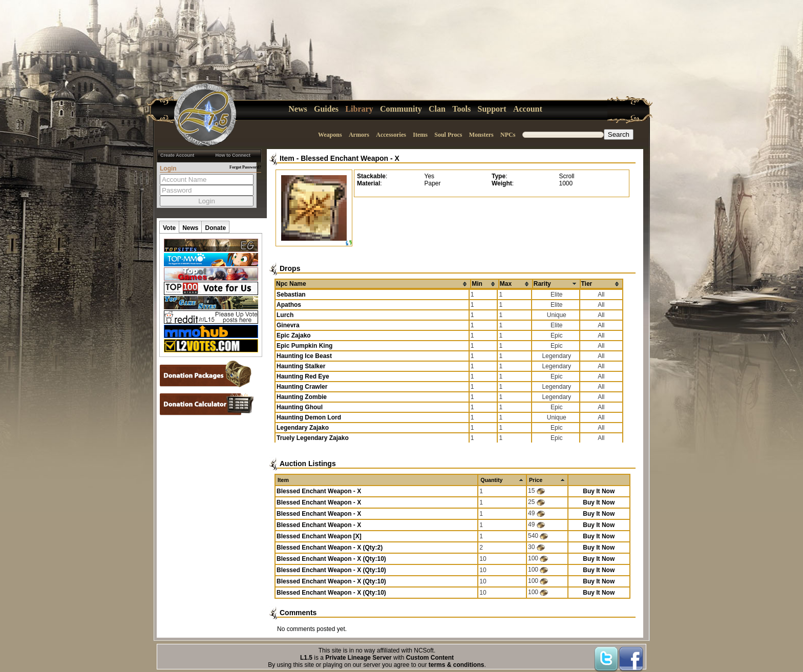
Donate (215, 228)
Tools (461, 109)
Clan (437, 109)
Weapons (330, 135)
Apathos (289, 305)
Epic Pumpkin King (304, 346)
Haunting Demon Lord (309, 417)
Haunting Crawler (302, 387)
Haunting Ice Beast (304, 356)
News (298, 109)
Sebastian (291, 295)
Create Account (177, 155)
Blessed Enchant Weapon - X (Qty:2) (330, 548)
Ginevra (288, 325)
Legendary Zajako (303, 428)
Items (420, 135)
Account (528, 109)
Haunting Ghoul (300, 407)
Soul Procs (448, 135)
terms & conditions (457, 665)
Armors (359, 135)
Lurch (285, 315)
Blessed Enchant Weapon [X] (319, 536)
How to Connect (233, 155)
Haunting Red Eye (303, 376)
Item (287, 158)
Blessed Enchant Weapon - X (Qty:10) (331, 559)
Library (359, 109)
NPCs (508, 135)
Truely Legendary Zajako (313, 438)
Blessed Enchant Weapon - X (350, 158)
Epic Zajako (294, 335)
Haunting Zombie (302, 397)
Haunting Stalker (301, 366)
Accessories (391, 135)
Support (492, 109)
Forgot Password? (245, 167)
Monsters (481, 135)
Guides (326, 109)
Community (401, 109)
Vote (169, 228)
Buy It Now (599, 491)
